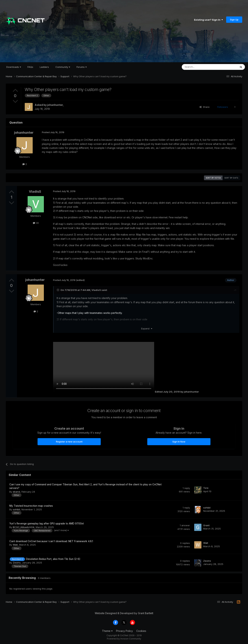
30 (36, 223)
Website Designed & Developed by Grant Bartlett (124, 613)
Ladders (44, 67)
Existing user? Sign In (208, 20)
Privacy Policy (124, 631)
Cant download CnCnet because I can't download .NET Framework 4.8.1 (51, 541)
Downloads (14, 67)
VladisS (35, 191)
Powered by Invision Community (124, 639)
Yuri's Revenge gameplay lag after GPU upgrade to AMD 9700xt (47, 524)
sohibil (16, 509)
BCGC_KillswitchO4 (24, 527)
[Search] (200, 67)
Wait (15, 545)
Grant (206, 525)
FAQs (30, 67)
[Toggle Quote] (58, 290)
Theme (107, 631)
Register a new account (69, 442)
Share (205, 107)
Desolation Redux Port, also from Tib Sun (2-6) (53, 559)
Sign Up (234, 20)
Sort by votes (213, 178)
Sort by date (231, 178)
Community (63, 67)
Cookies (141, 631)
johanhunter (55, 105)
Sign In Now (179, 442)
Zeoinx (17, 563)
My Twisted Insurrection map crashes (31, 506)
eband (16, 492)
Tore (206, 488)
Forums (82, 67)
